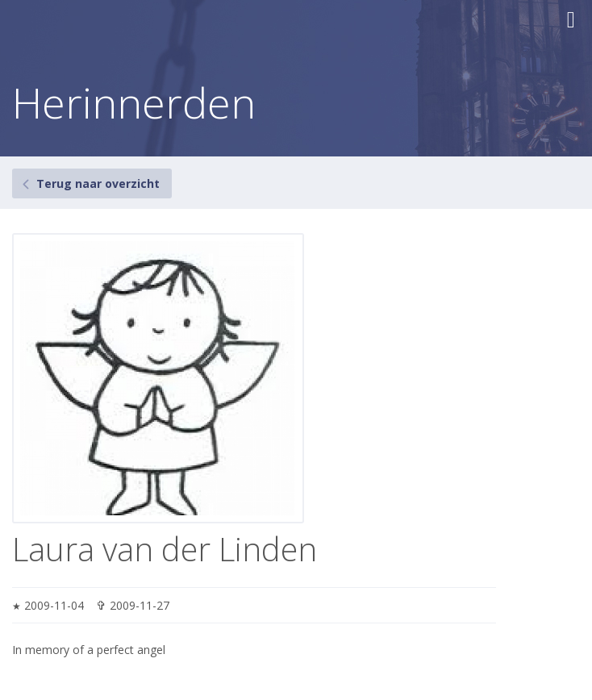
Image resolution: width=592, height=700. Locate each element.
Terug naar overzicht (98, 183)
